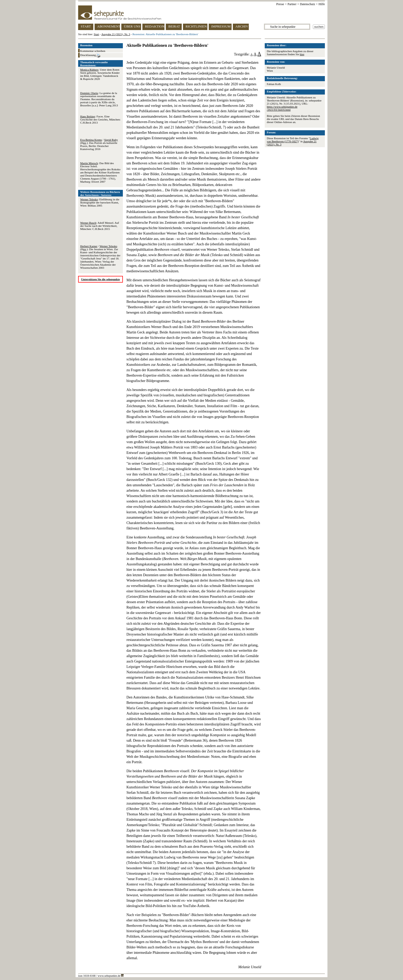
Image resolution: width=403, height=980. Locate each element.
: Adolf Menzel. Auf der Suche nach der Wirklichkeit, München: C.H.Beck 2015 (100, 226)
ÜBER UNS (132, 26)
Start (97, 34)
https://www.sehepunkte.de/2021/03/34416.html (282, 108)
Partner (292, 4)
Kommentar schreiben (93, 51)
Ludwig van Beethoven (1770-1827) (293, 140)
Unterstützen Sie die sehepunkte (101, 279)
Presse (280, 4)
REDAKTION (155, 26)
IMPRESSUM (221, 26)
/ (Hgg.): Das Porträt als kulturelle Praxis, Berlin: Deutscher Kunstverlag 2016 (99, 144)
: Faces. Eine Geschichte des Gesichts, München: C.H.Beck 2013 (100, 119)
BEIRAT (174, 26)
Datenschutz (308, 4)
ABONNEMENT (109, 26)
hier (302, 54)
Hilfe (322, 4)
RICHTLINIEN (196, 26)
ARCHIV (242, 26)
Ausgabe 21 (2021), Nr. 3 (116, 34)
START (86, 26)
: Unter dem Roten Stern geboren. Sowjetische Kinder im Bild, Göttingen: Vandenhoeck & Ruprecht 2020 (100, 74)
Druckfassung (90, 55)
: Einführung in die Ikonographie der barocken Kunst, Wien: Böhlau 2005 (100, 202)
